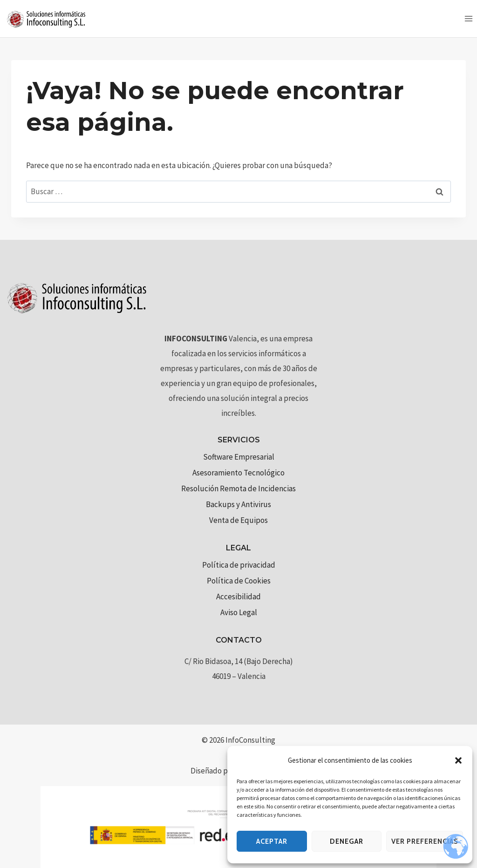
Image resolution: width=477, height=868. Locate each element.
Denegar (347, 841)
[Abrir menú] (468, 18)
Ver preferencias (425, 841)
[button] (458, 760)
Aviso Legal (239, 612)
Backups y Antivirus (238, 504)
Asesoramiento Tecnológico (238, 473)
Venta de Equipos (238, 520)
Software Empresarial (239, 457)
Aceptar (272, 841)
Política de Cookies (239, 581)
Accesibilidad (238, 597)
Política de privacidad (239, 565)
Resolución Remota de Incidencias (238, 488)
